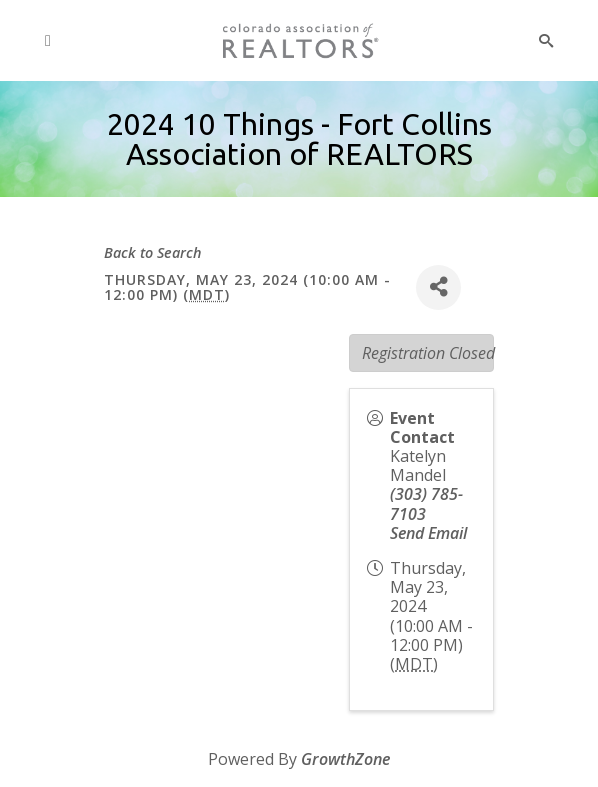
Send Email (428, 533)
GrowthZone (345, 759)
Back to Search (153, 252)
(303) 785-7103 (426, 503)
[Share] (438, 287)
